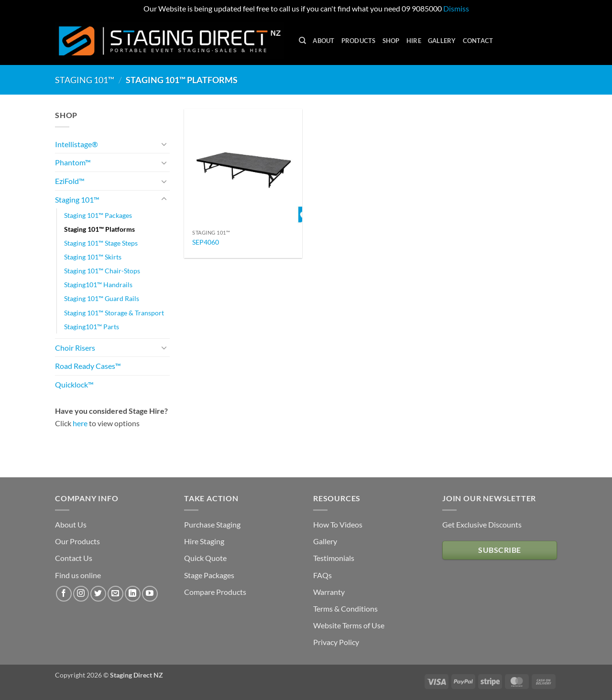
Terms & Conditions (345, 608)
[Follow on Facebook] (64, 594)
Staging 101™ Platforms (99, 229)
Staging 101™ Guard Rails (102, 298)
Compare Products (215, 592)
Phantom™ (73, 162)
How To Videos (338, 524)
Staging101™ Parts (92, 327)
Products (359, 41)
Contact (478, 41)
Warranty (329, 592)
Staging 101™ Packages (98, 215)
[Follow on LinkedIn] (133, 594)
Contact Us (74, 558)
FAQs (322, 575)
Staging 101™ (85, 80)
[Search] (302, 41)
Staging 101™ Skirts (93, 257)
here (80, 423)
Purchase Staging (212, 524)
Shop (391, 41)
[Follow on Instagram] (81, 594)
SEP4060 (206, 242)
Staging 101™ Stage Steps (101, 243)
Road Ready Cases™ (88, 366)
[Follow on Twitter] (98, 594)
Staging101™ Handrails (98, 285)
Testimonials (334, 558)
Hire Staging (204, 541)
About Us (71, 524)
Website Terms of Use (349, 625)
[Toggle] (164, 144)
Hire (414, 41)
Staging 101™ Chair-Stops (102, 271)
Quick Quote (205, 558)
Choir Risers (75, 348)
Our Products (77, 541)
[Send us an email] (115, 594)
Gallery (442, 41)
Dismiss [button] (456, 8)
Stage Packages (209, 575)
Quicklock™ (74, 384)
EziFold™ (70, 181)
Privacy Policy (336, 642)
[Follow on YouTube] (150, 594)
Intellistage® (76, 144)
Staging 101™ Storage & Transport (114, 313)
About (323, 41)
